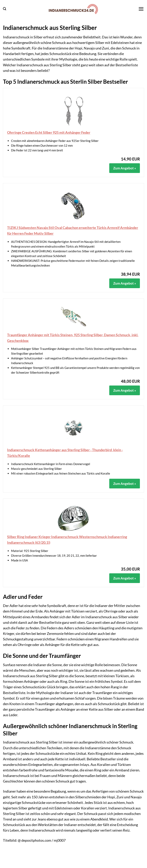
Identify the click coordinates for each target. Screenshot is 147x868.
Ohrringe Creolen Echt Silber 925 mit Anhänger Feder (49, 132)
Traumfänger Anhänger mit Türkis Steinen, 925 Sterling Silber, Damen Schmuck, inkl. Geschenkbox (73, 338)
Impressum (62, 865)
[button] (5, 9)
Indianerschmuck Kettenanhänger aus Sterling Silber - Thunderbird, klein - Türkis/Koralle (65, 453)
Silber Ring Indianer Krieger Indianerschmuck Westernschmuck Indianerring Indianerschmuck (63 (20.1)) (67, 540)
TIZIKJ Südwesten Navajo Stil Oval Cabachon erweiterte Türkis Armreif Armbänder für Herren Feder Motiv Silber (73, 230)
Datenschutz (83, 865)
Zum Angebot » (125, 168)
